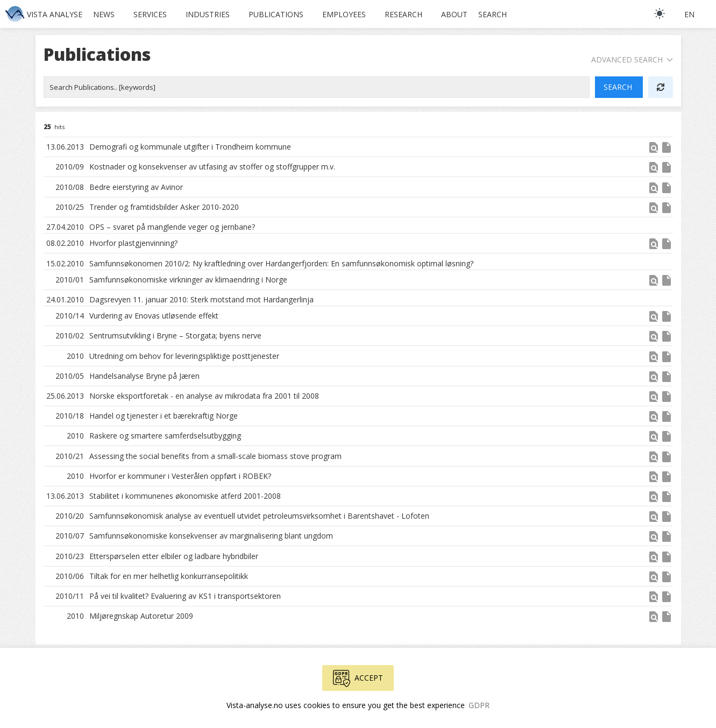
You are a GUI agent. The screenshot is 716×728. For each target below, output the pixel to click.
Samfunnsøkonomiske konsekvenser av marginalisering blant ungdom (211, 536)
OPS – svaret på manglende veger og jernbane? (172, 227)
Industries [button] (208, 14)
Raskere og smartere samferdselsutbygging (165, 436)
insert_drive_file (667, 147)
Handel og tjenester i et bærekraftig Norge (164, 416)
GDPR (479, 705)
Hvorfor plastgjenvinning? (133, 243)
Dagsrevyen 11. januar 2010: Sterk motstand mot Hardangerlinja (201, 299)
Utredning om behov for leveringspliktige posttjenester (184, 356)
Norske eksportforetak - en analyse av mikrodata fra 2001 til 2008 (204, 396)
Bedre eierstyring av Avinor (136, 187)
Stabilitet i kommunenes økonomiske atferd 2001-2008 (185, 496)
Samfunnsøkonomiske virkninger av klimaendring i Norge (188, 280)
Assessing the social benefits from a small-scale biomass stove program (215, 456)
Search (492, 14)
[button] (654, 151)
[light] (660, 13)
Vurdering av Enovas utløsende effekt (154, 316)
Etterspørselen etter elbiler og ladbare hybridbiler (174, 556)
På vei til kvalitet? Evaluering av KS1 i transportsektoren (185, 596)
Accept (358, 678)
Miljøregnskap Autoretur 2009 (141, 616)
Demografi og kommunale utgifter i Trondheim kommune (190, 147)
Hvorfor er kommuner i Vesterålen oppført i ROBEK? (180, 476)
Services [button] (150, 14)
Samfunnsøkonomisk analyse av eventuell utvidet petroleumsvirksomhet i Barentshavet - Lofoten (259, 516)
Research (403, 14)
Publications (276, 14)
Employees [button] (344, 14)
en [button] (689, 14)
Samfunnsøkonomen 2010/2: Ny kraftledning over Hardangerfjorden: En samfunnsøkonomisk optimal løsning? (281, 263)
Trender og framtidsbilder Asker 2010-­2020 (164, 207)
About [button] (454, 14)
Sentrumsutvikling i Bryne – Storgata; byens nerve (175, 335)
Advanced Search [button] (632, 59)
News (104, 14)
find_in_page (654, 147)
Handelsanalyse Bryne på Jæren (144, 376)
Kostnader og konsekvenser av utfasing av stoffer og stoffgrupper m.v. (212, 167)
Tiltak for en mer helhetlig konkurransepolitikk (169, 576)
